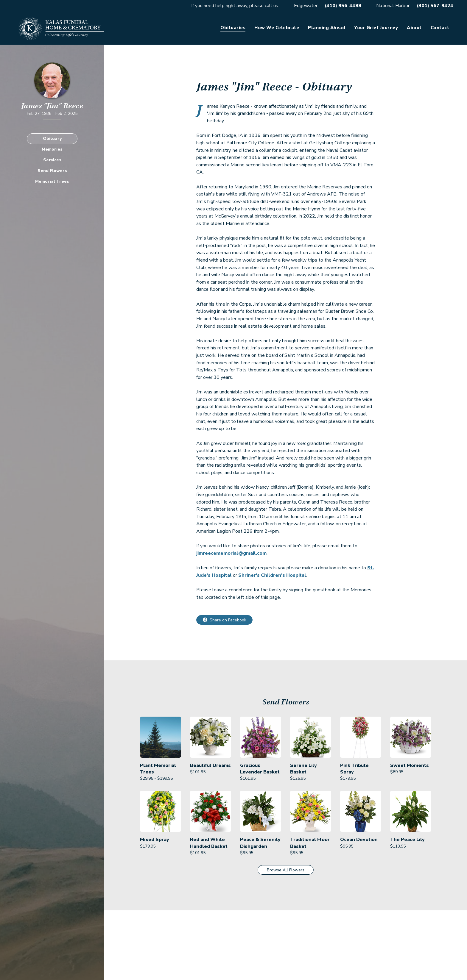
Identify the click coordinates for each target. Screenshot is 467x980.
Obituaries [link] (233, 28)
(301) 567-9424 (435, 6)
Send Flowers (52, 171)
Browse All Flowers (286, 870)
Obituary (52, 139)
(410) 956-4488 (343, 6)
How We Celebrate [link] (277, 28)
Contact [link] (440, 28)
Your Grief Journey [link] (376, 28)
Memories (52, 149)
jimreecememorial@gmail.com (231, 553)
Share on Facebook (228, 620)
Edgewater (306, 6)
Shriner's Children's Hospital (272, 575)
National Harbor (393, 6)
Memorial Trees (52, 181)
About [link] (414, 28)
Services (52, 160)
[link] (161, 749)
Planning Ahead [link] (327, 28)
